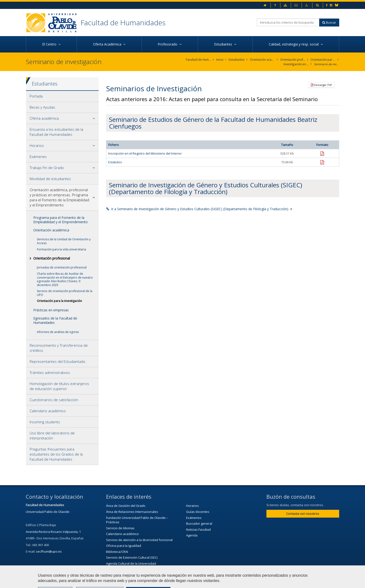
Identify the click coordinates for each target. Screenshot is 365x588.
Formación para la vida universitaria (61, 249)
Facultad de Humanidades (123, 23)
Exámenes (38, 157)
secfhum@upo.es (49, 552)
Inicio (220, 60)
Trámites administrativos (50, 372)
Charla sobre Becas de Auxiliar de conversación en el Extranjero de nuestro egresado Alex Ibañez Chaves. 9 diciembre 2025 (65, 279)
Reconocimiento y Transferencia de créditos (59, 348)
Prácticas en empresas (51, 310)
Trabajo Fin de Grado (47, 168)
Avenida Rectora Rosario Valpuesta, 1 (53, 532)
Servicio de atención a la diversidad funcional (139, 540)
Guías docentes (198, 512)
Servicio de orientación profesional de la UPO (65, 293)
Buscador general (199, 523)
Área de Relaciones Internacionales (132, 512)
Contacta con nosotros (303, 514)
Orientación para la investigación (323, 60)
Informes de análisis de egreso (58, 332)
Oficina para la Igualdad (124, 546)
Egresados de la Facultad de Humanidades (55, 320)
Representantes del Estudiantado (57, 361)
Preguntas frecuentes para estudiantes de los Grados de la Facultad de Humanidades (56, 454)
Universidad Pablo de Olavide (48, 512)
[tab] (62, 96)
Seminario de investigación (327, 64)
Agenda (192, 535)
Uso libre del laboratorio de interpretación (52, 435)
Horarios (37, 145)
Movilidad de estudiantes (50, 179)
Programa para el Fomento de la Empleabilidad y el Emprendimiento (61, 220)
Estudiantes (237, 60)
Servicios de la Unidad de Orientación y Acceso (64, 241)
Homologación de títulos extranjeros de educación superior (59, 386)
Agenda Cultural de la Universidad (131, 563)
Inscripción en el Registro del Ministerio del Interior (145, 154)
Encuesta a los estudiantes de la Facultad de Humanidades (56, 132)
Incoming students (45, 422)
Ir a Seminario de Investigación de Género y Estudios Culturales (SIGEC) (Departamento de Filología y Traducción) (199, 209)
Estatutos (115, 162)
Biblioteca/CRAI (117, 552)
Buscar (329, 22)
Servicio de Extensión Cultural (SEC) (132, 558)
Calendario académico (48, 411)
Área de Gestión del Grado (126, 506)
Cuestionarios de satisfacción (54, 400)
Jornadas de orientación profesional (62, 267)
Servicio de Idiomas (120, 528)
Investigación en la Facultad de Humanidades (296, 64)
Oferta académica (44, 118)
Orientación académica (51, 230)
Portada (36, 96)
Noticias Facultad (198, 529)
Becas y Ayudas (42, 107)
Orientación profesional (293, 60)
